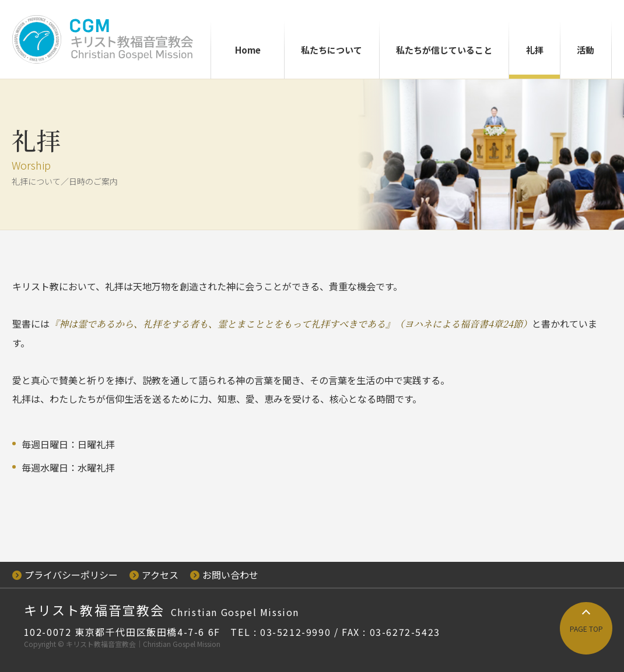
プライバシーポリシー (65, 575)
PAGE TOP (586, 629)
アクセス (154, 575)
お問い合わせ (224, 575)
